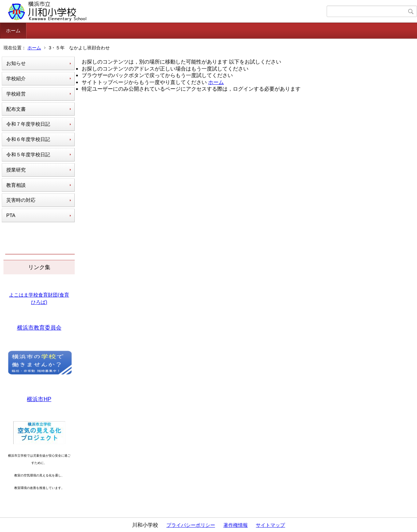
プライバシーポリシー (191, 525)
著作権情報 (236, 525)
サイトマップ (270, 525)
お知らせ (16, 63)
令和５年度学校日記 (28, 155)
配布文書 (16, 109)
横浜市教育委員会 (39, 328)
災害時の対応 (21, 200)
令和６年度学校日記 (28, 139)
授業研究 (16, 170)
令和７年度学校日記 (28, 124)
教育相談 (16, 185)
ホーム (13, 31)
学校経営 (16, 94)
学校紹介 (16, 78)
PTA (11, 215)
